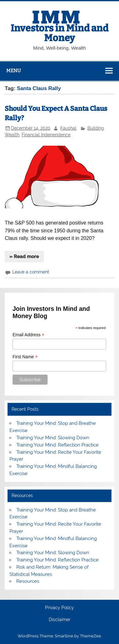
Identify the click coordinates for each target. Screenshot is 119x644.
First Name (25, 357)
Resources (28, 581)
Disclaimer (60, 620)
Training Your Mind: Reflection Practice (57, 445)
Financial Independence (46, 135)
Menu (13, 71)
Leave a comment (31, 272)
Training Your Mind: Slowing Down (53, 438)
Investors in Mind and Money (59, 33)
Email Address (28, 335)
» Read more (24, 257)
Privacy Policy (59, 608)
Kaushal (68, 128)
